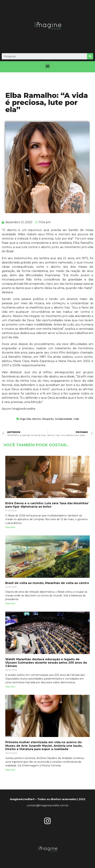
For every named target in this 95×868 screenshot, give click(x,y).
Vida (76, 419)
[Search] (90, 56)
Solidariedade (64, 419)
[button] (47, 66)
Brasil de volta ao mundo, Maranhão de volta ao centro (47, 583)
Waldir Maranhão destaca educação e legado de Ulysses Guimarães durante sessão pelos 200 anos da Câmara (46, 663)
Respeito (48, 419)
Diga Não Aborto (30, 419)
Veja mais (10, 527)
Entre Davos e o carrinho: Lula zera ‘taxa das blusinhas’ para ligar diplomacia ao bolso (47, 505)
